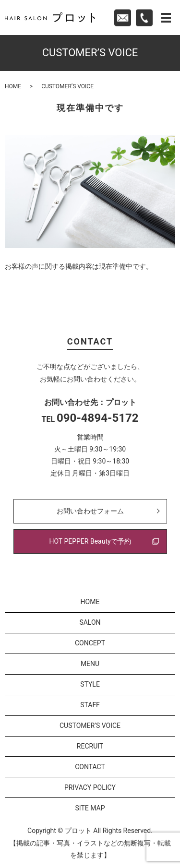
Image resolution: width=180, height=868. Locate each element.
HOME (13, 86)
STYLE (90, 684)
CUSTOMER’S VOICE (90, 725)
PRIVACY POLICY (90, 787)
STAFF (90, 705)
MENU (90, 664)
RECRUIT (90, 746)
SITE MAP (90, 808)
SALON (90, 622)
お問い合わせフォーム (90, 511)
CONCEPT (90, 643)
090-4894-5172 (97, 418)
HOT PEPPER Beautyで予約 (90, 541)
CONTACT (90, 767)
